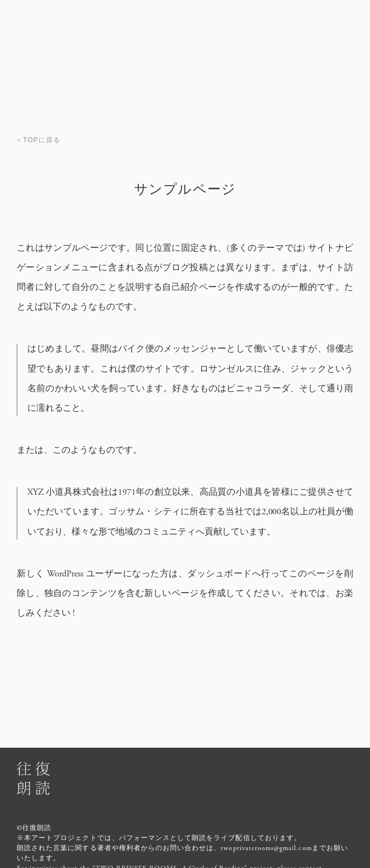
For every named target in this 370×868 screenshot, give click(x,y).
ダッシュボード (220, 574)
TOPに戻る (42, 140)
